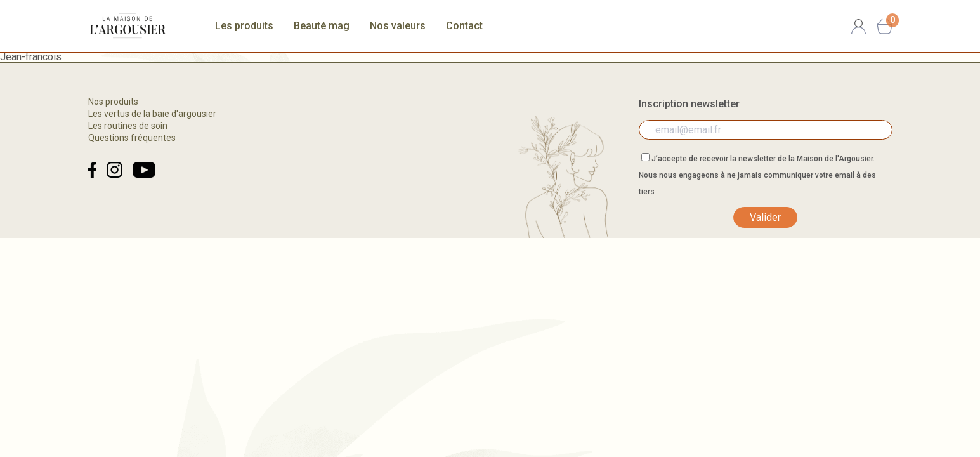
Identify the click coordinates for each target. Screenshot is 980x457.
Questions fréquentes (132, 138)
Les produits (244, 26)
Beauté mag (322, 26)
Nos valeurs (398, 26)
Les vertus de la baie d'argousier (152, 114)
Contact (464, 26)
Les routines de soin (128, 126)
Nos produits (113, 102)
